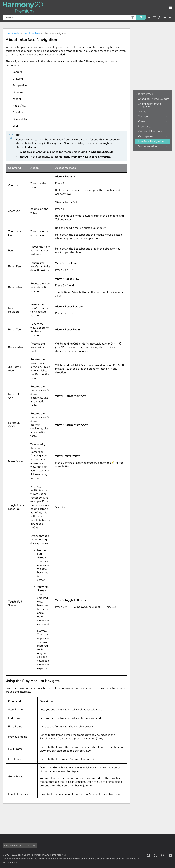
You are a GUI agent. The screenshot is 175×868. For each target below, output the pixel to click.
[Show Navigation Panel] (170, 7)
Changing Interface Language (149, 105)
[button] (132, 17)
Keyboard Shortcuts (150, 131)
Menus (142, 112)
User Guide (13, 33)
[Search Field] (74, 17)
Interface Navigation (151, 141)
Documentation (147, 146)
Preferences (145, 127)
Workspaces (146, 136)
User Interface (31, 33)
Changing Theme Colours (154, 99)
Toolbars (143, 117)
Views (142, 121)
